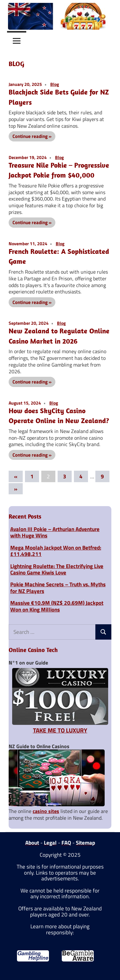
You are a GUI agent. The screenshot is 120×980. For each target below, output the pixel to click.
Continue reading (30, 136)
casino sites (46, 811)
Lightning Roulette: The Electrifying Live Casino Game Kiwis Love (57, 569)
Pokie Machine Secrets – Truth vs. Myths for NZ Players (58, 588)
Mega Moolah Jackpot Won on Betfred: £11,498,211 (56, 551)
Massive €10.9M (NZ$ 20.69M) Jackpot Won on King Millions (57, 606)
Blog (55, 84)
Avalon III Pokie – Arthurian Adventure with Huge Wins (55, 532)
